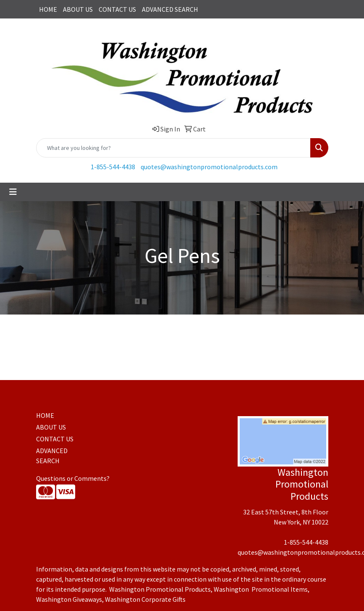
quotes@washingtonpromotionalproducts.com (209, 167)
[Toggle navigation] (13, 192)
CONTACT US (117, 9)
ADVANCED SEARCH (170, 9)
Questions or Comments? (73, 478)
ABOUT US (78, 9)
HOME (48, 9)
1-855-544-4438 (113, 167)
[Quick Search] (173, 148)
